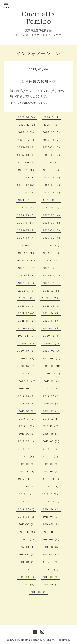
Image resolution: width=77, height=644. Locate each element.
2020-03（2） (27, 373)
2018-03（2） (52, 441)
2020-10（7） (51, 343)
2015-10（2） (27, 539)
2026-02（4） (27, 117)
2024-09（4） (27, 177)
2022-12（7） (52, 245)
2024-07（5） (26, 185)
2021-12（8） (52, 291)
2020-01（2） (28, 381)
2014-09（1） (51, 577)
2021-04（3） (52, 321)
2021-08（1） (52, 306)
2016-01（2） (51, 524)
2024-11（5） (27, 170)
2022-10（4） (51, 253)
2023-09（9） (27, 215)
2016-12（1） (51, 487)
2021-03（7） (27, 328)
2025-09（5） (52, 132)
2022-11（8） (27, 253)
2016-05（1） (27, 517)
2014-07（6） (27, 585)
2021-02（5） (52, 328)
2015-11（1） (51, 532)
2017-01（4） (28, 487)
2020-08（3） (52, 351)
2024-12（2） (52, 162)
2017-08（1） (51, 464)
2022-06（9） (52, 268)
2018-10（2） (51, 426)
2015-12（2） (28, 532)
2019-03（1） (27, 411)
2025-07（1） (27, 140)
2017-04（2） (27, 479)
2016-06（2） (52, 509)
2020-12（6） (52, 336)
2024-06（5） (52, 185)
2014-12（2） (28, 570)
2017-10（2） (51, 456)
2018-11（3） (27, 426)
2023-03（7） (26, 238)
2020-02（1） (52, 373)
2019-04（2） (52, 403)
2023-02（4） (52, 238)
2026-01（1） (52, 117)
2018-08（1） (51, 434)
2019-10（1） (27, 388)
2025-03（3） (27, 155)
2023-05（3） (27, 230)
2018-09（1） (27, 434)
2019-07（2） (52, 396)
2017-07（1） (27, 471)
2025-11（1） (52, 125)
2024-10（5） (51, 170)
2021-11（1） (27, 298)
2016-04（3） (52, 517)
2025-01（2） (27, 162)
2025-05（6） (27, 147)
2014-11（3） (51, 570)
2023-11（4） (27, 208)
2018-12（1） (51, 419)
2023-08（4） (52, 215)
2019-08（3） (27, 396)
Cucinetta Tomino (38, 18)
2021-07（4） (27, 313)
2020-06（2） (52, 358)
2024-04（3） (27, 193)
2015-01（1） (52, 562)
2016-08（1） (52, 502)
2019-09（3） (51, 388)
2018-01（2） (52, 449)
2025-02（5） (52, 155)
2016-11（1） (27, 494)
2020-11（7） (27, 343)
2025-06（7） (52, 140)
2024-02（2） (27, 200)
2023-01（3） (27, 245)
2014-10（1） (27, 577)
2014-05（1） (39, 592)
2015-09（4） (52, 539)
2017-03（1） (52, 479)
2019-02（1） (51, 411)
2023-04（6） (52, 230)
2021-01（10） (27, 336)
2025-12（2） (28, 125)
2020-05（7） (26, 366)
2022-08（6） (53, 260)
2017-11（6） (27, 456)
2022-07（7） (27, 268)
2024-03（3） (52, 193)
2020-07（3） (26, 358)
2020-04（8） (52, 366)
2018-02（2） (27, 449)
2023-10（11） (51, 208)
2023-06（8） (52, 223)
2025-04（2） (52, 147)
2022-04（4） (52, 275)
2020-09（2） (26, 351)
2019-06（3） (27, 403)
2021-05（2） (27, 321)
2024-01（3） (52, 200)
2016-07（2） (27, 509)
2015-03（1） (51, 554)
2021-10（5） (51, 298)
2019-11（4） (52, 381)
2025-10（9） (26, 132)
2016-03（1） (27, 524)
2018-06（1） (27, 441)
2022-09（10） (27, 260)
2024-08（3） (52, 177)
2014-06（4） (52, 585)
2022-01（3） (27, 291)
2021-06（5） (52, 313)
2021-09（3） (27, 306)
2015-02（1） (27, 562)
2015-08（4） (27, 547)
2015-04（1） (27, 554)
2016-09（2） (27, 502)
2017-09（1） (27, 464)
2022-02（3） (52, 283)
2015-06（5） (52, 547)
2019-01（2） (28, 419)
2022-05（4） (27, 275)
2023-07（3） (26, 223)
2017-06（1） (51, 471)
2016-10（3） (51, 494)
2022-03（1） (26, 283)
